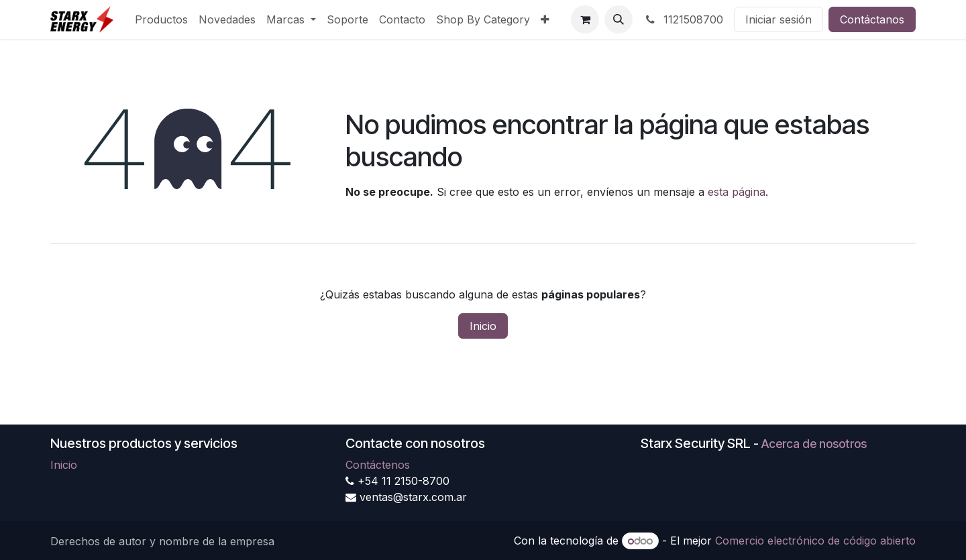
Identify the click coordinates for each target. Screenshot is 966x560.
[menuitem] (161, 19)
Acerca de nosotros (814, 444)
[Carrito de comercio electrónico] (585, 19)
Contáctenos (378, 465)
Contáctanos (872, 19)
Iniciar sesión (779, 19)
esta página (737, 192)
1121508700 (683, 19)
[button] (619, 19)
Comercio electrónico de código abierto (815, 541)
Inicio (483, 326)
